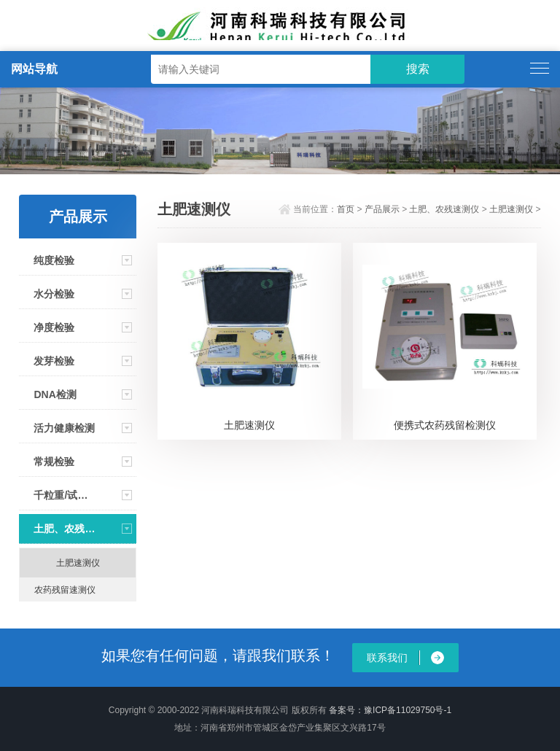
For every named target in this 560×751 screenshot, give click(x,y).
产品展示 (382, 209)
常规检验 (54, 462)
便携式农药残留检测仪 (445, 425)
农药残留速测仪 (65, 590)
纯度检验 (54, 260)
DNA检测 (55, 394)
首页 (346, 209)
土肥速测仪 (78, 563)
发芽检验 (54, 361)
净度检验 (54, 327)
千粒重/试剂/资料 (64, 495)
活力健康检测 (64, 428)
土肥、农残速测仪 (64, 529)
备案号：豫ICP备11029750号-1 (390, 710)
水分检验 (54, 294)
